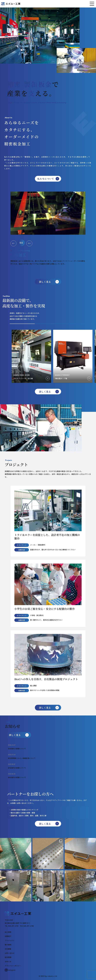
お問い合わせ (10, 953)
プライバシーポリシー (13, 966)
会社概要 (8, 949)
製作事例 (8, 945)
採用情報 (8, 957)
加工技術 (8, 932)
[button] (14, 243)
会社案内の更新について (17, 749)
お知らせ (8, 961)
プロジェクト (10, 940)
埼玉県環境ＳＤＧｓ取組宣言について (22, 758)
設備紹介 (8, 936)
